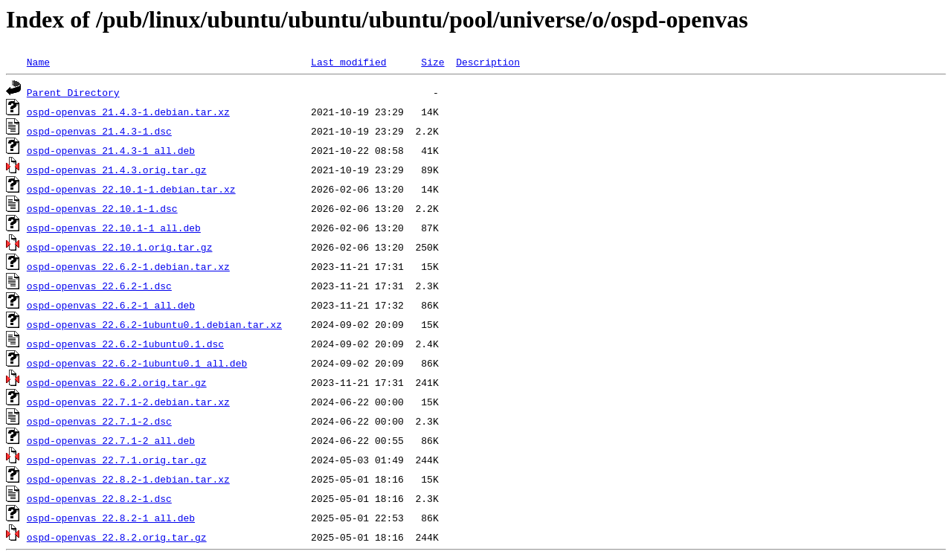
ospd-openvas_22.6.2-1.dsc (99, 286)
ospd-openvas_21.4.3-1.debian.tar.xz (128, 112)
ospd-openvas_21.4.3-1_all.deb (111, 150)
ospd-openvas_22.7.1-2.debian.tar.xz (128, 402)
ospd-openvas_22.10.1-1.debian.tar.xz (131, 189)
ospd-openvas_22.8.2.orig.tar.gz (117, 537)
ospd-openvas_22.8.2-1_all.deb (111, 518)
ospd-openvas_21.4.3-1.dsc (99, 131)
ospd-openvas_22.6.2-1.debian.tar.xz (128, 266)
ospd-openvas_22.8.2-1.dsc (99, 498)
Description (488, 62)
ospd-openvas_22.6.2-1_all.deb (111, 305)
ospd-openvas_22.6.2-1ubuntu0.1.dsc (125, 344)
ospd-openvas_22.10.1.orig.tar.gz (120, 247)
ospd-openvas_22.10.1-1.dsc (102, 208)
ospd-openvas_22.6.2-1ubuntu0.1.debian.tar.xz (154, 324)
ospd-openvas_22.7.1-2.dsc (99, 421)
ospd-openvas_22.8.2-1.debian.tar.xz (128, 479)
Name (38, 62)
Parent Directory (73, 92)
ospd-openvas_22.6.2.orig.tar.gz (117, 382)
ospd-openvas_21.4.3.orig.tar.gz (117, 170)
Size (432, 62)
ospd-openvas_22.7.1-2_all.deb (111, 440)
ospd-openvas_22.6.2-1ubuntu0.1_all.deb (137, 363)
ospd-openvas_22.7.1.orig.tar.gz (117, 460)
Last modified (348, 62)
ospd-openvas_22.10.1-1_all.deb (114, 228)
